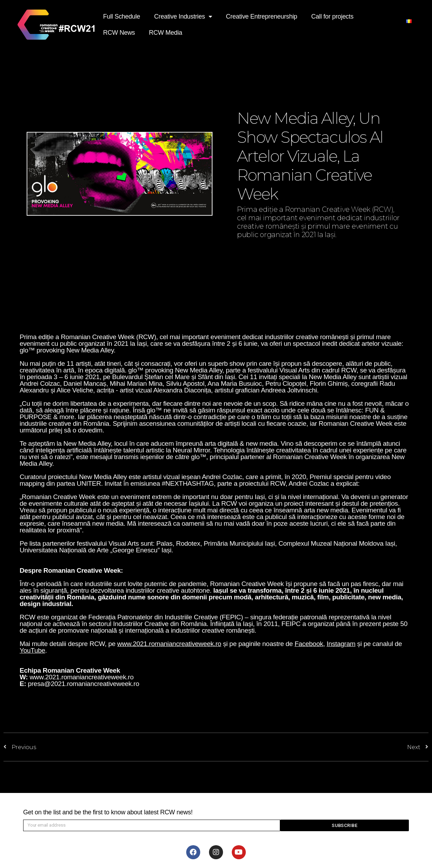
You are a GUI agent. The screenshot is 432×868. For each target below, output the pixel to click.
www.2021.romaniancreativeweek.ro (82, 677)
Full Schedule (122, 16)
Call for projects (332, 16)
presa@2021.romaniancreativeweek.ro (83, 684)
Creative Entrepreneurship (261, 16)
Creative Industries (183, 17)
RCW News (119, 33)
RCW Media (166, 33)
